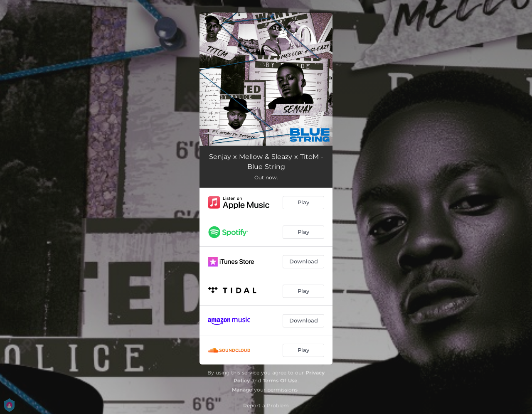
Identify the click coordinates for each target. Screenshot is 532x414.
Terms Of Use (280, 381)
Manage (242, 390)
